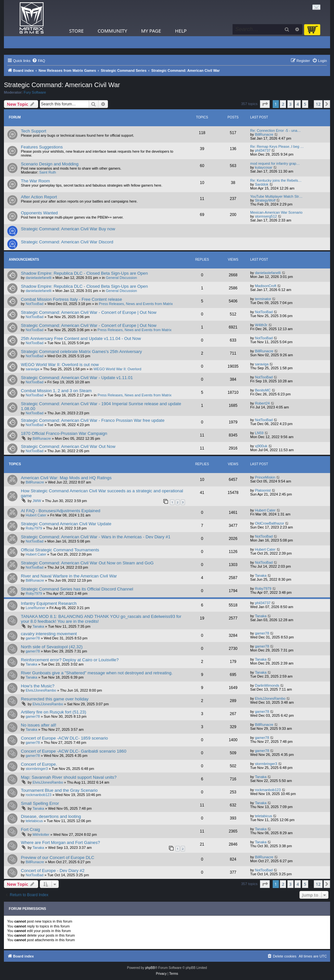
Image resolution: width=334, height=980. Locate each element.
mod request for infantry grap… (275, 163)
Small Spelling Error (40, 803)
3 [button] (290, 104)
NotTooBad (35, 304)
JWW (37, 501)
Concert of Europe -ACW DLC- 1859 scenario (64, 738)
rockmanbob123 (39, 795)
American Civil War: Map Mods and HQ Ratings (66, 478)
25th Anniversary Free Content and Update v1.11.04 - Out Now (81, 338)
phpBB (150, 968)
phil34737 (263, 150)
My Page (151, 31)
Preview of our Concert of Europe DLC (58, 857)
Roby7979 (34, 528)
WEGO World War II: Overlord (117, 369)
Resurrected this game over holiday (55, 699)
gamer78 (33, 638)
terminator (263, 299)
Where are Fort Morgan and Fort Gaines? (61, 842)
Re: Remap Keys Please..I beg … (277, 146)
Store (76, 31)
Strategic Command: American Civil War (62, 85)
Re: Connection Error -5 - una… (275, 130)
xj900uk (261, 446)
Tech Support (34, 131)
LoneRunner (36, 608)
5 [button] (305, 104)
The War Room (35, 181)
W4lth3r (261, 325)
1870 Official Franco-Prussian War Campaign (64, 433)
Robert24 (262, 403)
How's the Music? (38, 686)
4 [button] (298, 104)
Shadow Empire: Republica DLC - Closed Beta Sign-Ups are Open (84, 273)
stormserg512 (266, 216)
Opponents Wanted (39, 213)
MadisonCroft (266, 286)
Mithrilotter (41, 835)
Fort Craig (30, 829)
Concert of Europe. (39, 764)
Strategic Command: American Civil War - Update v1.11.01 (77, 378)
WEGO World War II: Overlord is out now (60, 365)
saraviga (33, 369)
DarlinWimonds (267, 685)
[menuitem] (38, 61)
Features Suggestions (42, 147)
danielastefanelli (39, 278)
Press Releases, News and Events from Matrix (136, 304)
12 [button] (318, 104)
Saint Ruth (47, 172)
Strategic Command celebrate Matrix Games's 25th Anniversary (81, 352)
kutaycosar (264, 167)
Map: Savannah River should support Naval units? (69, 777)
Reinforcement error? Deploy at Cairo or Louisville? (70, 660)
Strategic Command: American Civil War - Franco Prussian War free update (93, 420)
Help (181, 31)
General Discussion (121, 278)
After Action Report (39, 197)
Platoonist (263, 490)
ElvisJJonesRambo (41, 690)
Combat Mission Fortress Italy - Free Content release (71, 299)
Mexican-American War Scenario (276, 212)
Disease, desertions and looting (51, 816)
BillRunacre (264, 134)
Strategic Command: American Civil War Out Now (68, 446)
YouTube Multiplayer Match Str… (276, 196)
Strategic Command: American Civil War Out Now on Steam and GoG (87, 563)
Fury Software (35, 92)
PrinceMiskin (265, 477)
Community (112, 31)
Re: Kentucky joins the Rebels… (276, 180)
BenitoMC (263, 390)
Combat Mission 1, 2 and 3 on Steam (56, 391)
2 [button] (283, 104)
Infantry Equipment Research (49, 603)
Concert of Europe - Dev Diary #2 (53, 871)
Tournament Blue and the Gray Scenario (59, 790)
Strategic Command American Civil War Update (66, 524)
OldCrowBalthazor (270, 523)
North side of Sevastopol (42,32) (52, 647)
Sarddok (262, 184)
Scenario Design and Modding (50, 164)
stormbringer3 (37, 769)
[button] (265, 104)
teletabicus (34, 821)
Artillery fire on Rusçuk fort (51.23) (53, 712)
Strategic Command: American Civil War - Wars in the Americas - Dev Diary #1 (96, 537)
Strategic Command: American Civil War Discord (67, 242)
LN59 (259, 433)
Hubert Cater (36, 515)
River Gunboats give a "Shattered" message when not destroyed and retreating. (97, 673)
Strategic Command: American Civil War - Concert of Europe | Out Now (89, 312)
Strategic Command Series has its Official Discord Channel (77, 589)
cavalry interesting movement (49, 634)
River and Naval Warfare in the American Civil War (69, 576)
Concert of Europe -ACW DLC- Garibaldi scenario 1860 (74, 751)
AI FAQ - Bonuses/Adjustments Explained (61, 511)
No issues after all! (38, 725)
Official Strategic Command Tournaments (60, 550)
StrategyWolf (265, 200)
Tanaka (261, 575)
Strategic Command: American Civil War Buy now (68, 229)
